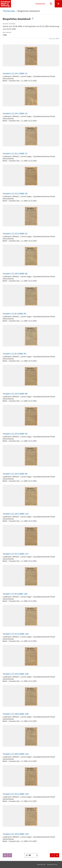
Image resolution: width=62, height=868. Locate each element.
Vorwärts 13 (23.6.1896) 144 (16, 834)
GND (57, 39)
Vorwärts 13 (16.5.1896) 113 (16, 514)
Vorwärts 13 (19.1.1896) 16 (15, 113)
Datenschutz (52, 864)
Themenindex (9, 11)
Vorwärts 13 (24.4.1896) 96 (15, 474)
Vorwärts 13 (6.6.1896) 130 (15, 594)
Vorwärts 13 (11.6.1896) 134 (16, 634)
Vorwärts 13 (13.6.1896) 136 (16, 674)
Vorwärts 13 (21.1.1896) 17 (15, 154)
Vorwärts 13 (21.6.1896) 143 (16, 794)
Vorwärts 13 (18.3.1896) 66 (15, 274)
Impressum (41, 864)
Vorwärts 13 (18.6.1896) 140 (16, 714)
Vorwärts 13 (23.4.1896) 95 (15, 434)
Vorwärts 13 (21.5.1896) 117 (16, 554)
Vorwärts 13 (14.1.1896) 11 (15, 73)
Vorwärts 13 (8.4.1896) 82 (14, 314)
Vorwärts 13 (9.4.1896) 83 (14, 354)
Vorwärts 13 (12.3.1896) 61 (15, 234)
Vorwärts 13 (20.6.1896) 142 (16, 754)
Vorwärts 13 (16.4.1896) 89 (15, 394)
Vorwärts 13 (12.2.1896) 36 (15, 194)
